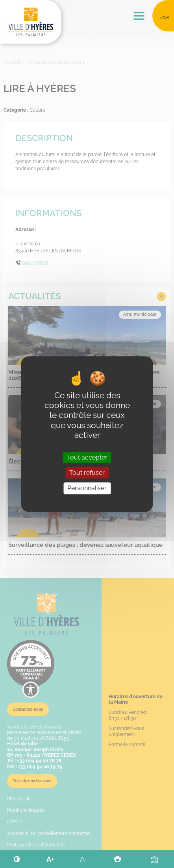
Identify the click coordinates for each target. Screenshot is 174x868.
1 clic (165, 17)
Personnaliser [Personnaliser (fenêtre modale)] (87, 488)
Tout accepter (87, 457)
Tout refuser (87, 473)
